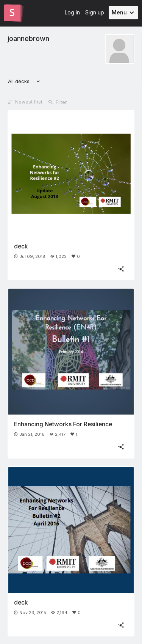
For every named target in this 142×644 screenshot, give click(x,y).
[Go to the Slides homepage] (12, 13)
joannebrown (28, 38)
